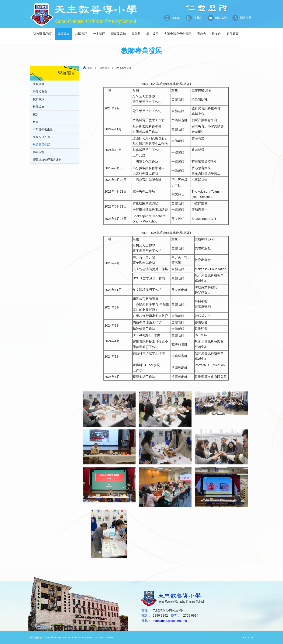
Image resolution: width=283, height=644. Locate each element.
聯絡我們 (217, 18)
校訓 (36, 114)
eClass (172, 18)
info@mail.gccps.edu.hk (170, 621)
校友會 (218, 32)
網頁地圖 (35, 638)
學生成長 (154, 32)
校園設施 (39, 107)
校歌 (36, 122)
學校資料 (39, 84)
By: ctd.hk (248, 638)
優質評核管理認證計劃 (47, 160)
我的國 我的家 (44, 32)
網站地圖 (242, 18)
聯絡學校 (39, 152)
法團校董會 (40, 92)
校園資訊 (83, 32)
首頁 (90, 68)
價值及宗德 (120, 32)
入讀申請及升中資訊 (179, 32)
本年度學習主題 (43, 129)
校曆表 (194, 18)
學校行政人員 (41, 137)
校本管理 (100, 32)
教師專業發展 (41, 145)
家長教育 (234, 32)
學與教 (138, 32)
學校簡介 (65, 32)
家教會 (203, 32)
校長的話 (39, 99)
